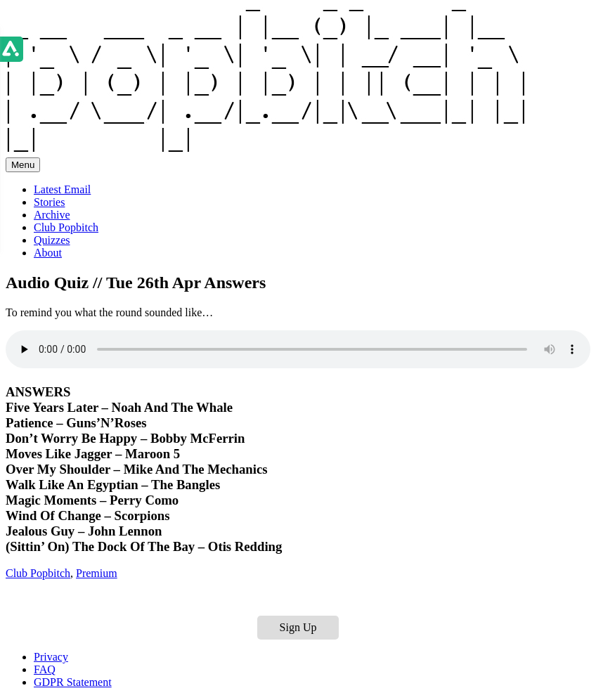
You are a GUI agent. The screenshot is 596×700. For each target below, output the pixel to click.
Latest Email (62, 189)
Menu (23, 165)
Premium (97, 573)
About (48, 253)
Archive (52, 215)
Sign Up (298, 627)
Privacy (51, 657)
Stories (49, 202)
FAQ (45, 669)
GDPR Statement (73, 682)
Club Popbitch (66, 227)
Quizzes (52, 240)
